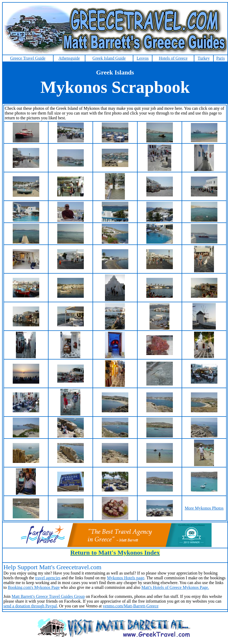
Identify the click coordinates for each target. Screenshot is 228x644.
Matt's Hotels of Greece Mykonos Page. (175, 587)
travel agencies (48, 578)
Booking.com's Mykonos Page (34, 587)
